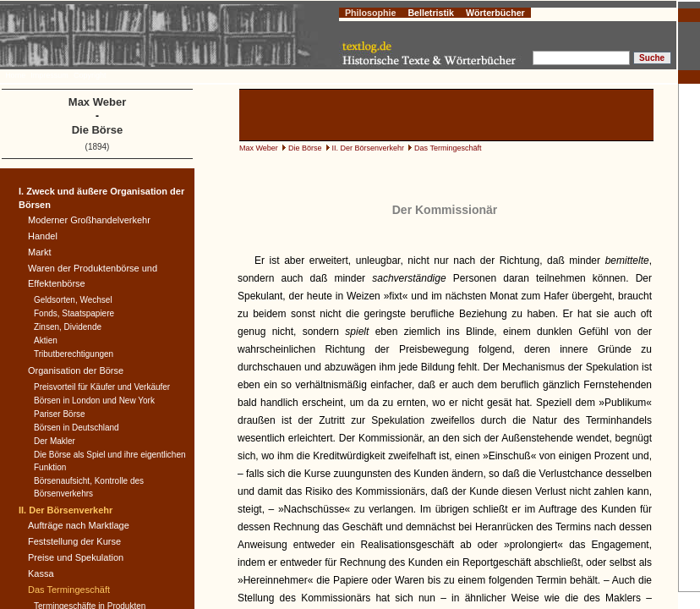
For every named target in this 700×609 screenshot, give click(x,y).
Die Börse (305, 148)
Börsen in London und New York (94, 401)
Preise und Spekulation (76, 557)
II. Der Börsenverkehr (369, 148)
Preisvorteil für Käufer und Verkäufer (102, 387)
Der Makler (55, 441)
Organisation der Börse (76, 370)
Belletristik (431, 13)
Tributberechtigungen (74, 354)
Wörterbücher (495, 13)
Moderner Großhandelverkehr (89, 220)
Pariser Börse (60, 414)
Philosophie (370, 13)
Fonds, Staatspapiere (74, 313)
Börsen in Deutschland (77, 428)
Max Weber (259, 148)
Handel (43, 236)
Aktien (46, 340)
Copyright (90, 75)
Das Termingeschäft (448, 148)
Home (15, 75)
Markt (40, 252)
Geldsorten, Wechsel (73, 300)
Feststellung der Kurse (74, 541)
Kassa (41, 573)
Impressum (49, 75)
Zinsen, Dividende (68, 327)
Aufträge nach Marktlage (79, 525)
